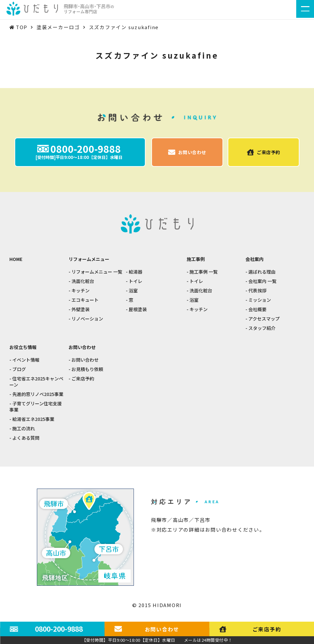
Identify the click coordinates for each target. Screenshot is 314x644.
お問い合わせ (85, 360)
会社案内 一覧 (262, 281)
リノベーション (87, 319)
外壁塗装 (81, 309)
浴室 (133, 291)
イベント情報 (26, 360)
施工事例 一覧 (204, 272)
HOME (16, 259)
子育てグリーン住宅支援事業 (36, 407)
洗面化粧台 (83, 281)
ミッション (260, 300)
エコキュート (85, 300)
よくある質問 (26, 438)
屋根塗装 (138, 309)
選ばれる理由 (262, 272)
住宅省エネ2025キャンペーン (36, 382)
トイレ (135, 281)
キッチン (81, 291)
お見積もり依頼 (87, 369)
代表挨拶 (257, 291)
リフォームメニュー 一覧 (97, 272)
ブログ (19, 369)
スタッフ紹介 (262, 328)
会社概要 (257, 309)
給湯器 (135, 272)
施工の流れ (24, 429)
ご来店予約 (83, 379)
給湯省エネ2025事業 (33, 419)
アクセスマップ (264, 319)
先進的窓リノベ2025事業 (38, 394)
